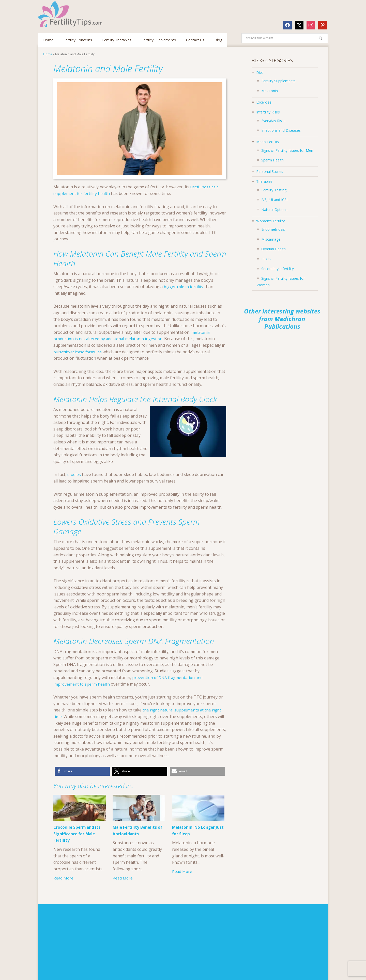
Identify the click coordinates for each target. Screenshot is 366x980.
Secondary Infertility (278, 269)
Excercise (264, 102)
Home (48, 54)
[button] (82, 771)
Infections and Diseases (281, 130)
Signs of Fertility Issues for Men (287, 150)
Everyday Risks (273, 121)
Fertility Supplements (278, 81)
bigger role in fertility (184, 287)
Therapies (264, 181)
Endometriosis (273, 229)
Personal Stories (270, 171)
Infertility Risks (268, 112)
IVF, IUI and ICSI (274, 200)
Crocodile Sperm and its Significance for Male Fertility (78, 834)
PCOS (266, 259)
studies (74, 474)
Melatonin (270, 91)
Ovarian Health (273, 249)
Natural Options (274, 210)
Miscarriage (271, 239)
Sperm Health (272, 160)
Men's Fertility (268, 142)
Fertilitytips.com (71, 14)
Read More (64, 878)
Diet (260, 72)
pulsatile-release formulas (78, 352)
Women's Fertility (270, 221)
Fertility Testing (274, 190)
